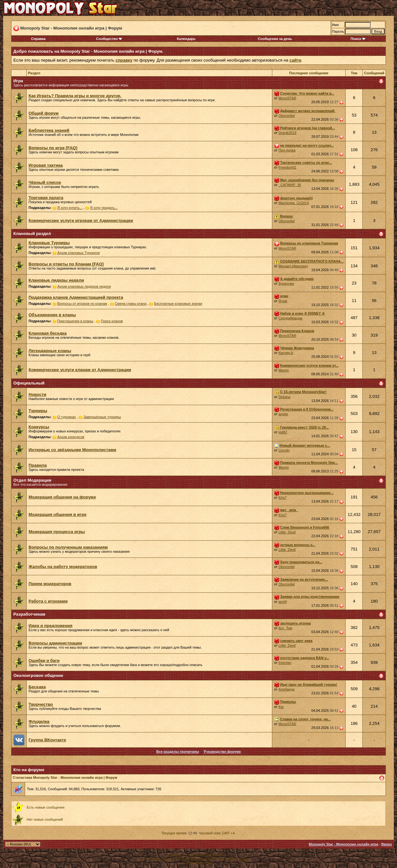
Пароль (338, 31)
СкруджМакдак (291, 318)
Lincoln (284, 450)
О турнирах (67, 417)
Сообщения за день (275, 39)
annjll (283, 602)
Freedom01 (288, 167)
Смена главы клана (131, 304)
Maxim (284, 370)
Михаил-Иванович (293, 266)
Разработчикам (29, 614)
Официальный (29, 383)
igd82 (283, 432)
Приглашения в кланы (75, 321)
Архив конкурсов (71, 437)
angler (284, 414)
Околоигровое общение (38, 675)
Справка (38, 39)
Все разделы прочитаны (178, 751)
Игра (18, 81)
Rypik (283, 301)
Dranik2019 (288, 133)
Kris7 (283, 497)
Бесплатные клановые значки (178, 304)
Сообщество (109, 39)
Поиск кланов (112, 321)
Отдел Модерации (32, 480)
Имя (335, 25)
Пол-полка (287, 150)
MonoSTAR (288, 98)
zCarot (244, 859)
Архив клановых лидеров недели (84, 286)
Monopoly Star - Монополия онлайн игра (344, 844)
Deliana (285, 397)
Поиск (358, 39)
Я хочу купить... (70, 208)
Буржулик (286, 284)
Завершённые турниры (102, 417)
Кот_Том (285, 628)
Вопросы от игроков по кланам (82, 304)
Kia (281, 707)
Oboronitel (287, 116)
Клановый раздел (32, 234)
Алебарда (287, 689)
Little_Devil (287, 532)
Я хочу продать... (104, 208)
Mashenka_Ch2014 (294, 203)
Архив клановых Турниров (79, 253)
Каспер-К (286, 353)
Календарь (186, 39)
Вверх (387, 844)
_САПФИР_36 (290, 185)
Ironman (285, 663)
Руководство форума (222, 751)
